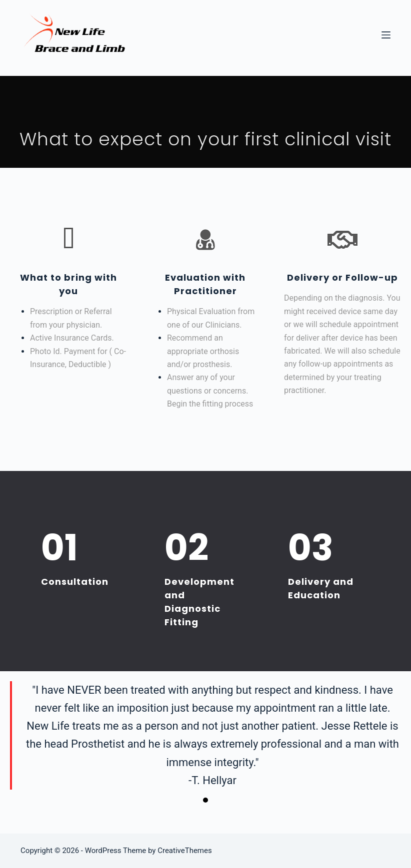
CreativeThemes (185, 851)
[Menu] (386, 35)
